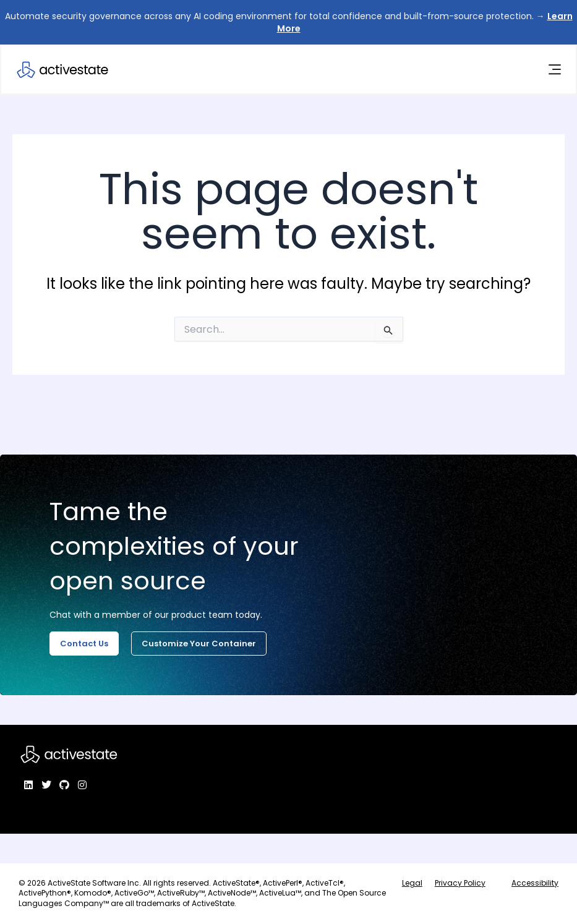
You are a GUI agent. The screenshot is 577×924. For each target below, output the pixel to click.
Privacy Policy (460, 883)
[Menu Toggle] (554, 70)
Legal (412, 883)
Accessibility (535, 883)
